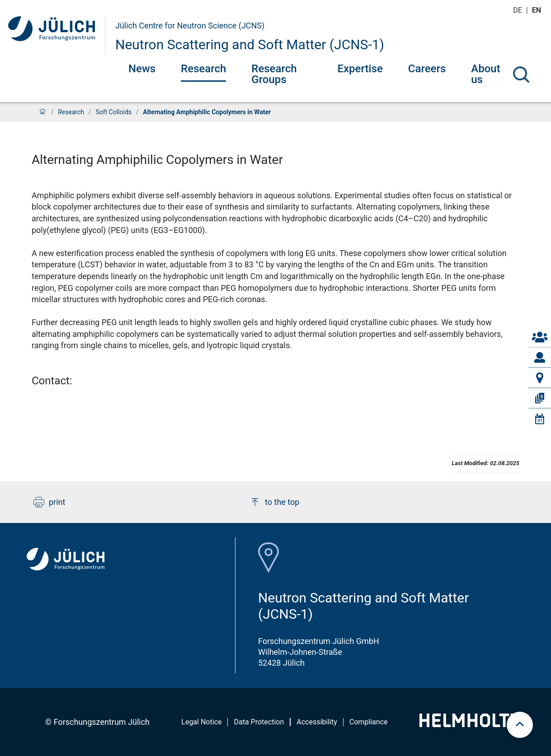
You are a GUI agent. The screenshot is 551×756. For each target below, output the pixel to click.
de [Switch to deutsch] (518, 10)
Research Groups (274, 74)
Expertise (360, 69)
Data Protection (259, 722)
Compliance (369, 722)
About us (485, 74)
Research (203, 69)
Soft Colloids (113, 112)
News (142, 69)
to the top (274, 502)
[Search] (521, 75)
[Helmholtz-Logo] (469, 724)
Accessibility (317, 722)
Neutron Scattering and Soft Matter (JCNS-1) (250, 44)
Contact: (52, 381)
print (49, 502)
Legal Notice (201, 722)
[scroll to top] (520, 725)
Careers (427, 69)
